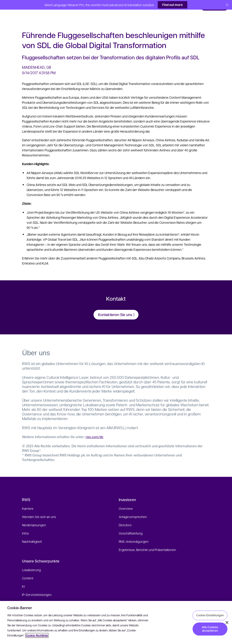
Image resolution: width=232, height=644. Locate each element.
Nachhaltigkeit (32, 535)
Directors (125, 518)
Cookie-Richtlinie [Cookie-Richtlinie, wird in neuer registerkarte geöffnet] (37, 635)
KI (23, 580)
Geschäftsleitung (131, 527)
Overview (126, 502)
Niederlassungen (34, 518)
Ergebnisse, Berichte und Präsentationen (147, 543)
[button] (14, 6)
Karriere (28, 502)
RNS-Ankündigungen (134, 535)
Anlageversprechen (133, 510)
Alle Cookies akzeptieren (210, 629)
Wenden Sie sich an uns (39, 510)
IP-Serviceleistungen (37, 588)
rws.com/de (94, 430)
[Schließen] (227, 622)
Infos (25, 527)
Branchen (29, 596)
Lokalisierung (31, 563)
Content (28, 572)
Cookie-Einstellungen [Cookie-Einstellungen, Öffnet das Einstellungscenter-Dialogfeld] (210, 615)
